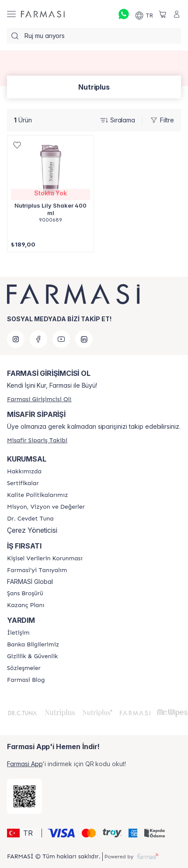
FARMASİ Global (30, 582)
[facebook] (38, 339)
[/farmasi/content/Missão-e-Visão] (46, 507)
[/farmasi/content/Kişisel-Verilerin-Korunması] (45, 559)
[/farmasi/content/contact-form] (18, 633)
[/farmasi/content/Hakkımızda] (24, 472)
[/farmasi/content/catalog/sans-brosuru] (25, 594)
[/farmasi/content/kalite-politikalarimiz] (37, 495)
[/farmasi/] (43, 14)
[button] (23, 833)
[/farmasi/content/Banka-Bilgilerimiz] (33, 645)
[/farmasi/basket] (163, 14)
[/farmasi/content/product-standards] (23, 483)
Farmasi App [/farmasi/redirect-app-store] (25, 764)
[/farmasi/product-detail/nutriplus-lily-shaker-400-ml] (50, 184)
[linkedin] (84, 339)
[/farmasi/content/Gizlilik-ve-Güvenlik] (32, 656)
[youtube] (61, 339)
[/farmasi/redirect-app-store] (24, 796)
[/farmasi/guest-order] (37, 440)
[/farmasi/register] (39, 399)
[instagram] (16, 339)
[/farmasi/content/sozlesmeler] (24, 668)
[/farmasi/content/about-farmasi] (37, 570)
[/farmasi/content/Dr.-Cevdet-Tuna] (30, 519)
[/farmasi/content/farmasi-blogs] (26, 680)
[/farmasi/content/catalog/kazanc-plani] (26, 605)
